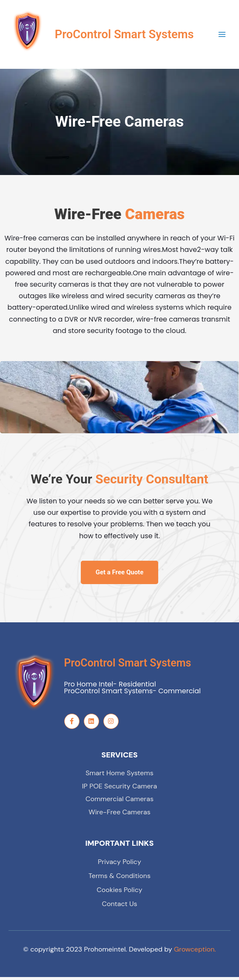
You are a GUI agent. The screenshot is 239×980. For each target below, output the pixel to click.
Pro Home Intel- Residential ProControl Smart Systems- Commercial (133, 691)
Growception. (195, 952)
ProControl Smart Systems (128, 666)
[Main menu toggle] (222, 36)
